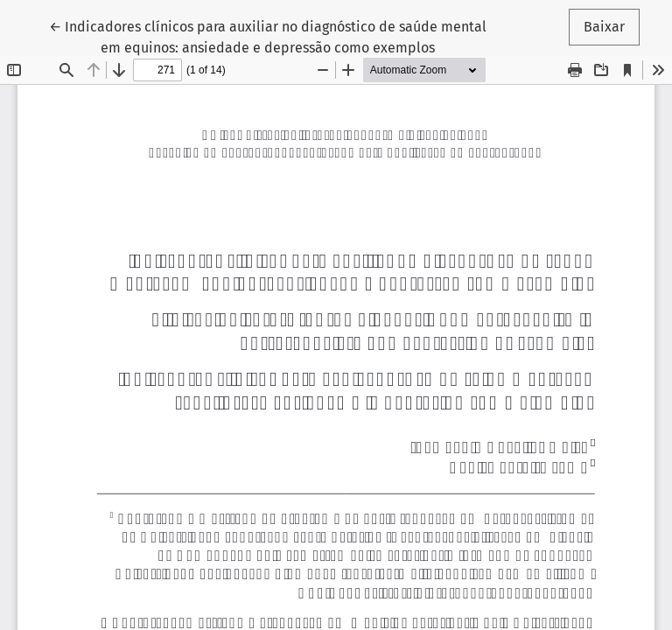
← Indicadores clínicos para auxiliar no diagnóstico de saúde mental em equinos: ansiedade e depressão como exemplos (268, 36)
